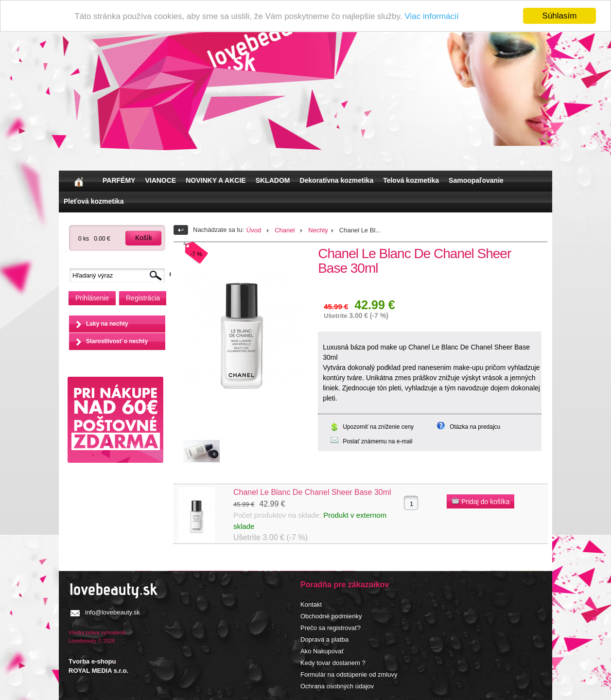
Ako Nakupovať (322, 651)
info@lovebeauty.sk (113, 612)
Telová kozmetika (411, 180)
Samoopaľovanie (476, 180)
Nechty (318, 230)
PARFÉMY (119, 180)
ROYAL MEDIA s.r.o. (98, 671)
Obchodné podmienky (331, 616)
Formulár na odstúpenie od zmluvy (349, 674)
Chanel (285, 230)
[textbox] (120, 275)
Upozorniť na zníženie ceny (378, 427)
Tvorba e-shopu (92, 661)
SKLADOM (273, 180)
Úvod (254, 230)
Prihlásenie (92, 298)
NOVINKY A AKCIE (216, 180)
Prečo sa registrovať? (331, 628)
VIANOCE (160, 180)
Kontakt (311, 604)
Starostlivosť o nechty (117, 341)
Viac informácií (431, 16)
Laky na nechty (107, 324)
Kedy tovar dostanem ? (333, 663)
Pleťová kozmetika (94, 201)
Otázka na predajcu (475, 427)
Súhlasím (560, 16)
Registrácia (143, 298)
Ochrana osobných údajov (337, 686)
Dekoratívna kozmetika (336, 180)
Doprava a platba (324, 639)
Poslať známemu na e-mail (377, 441)
